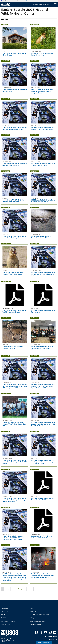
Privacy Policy (34, 611)
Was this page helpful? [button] (44, 642)
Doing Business (5, 624)
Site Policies (5, 611)
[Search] (51, 4)
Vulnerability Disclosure (8, 621)
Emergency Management (37, 624)
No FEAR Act (5, 618)
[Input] (42, 4)
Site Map (4, 615)
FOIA (32, 608)
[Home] (6, 6)
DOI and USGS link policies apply (40, 615)
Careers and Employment (37, 621)
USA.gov (33, 618)
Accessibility (5, 608)
